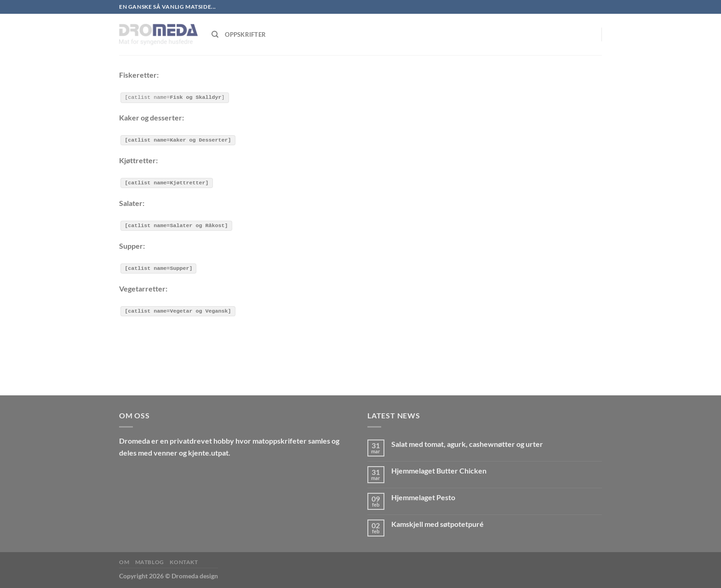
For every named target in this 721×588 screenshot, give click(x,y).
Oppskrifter (245, 34)
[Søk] (215, 34)
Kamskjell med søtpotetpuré (438, 523)
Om (124, 562)
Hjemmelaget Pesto (423, 497)
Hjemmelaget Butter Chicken (439, 470)
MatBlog (150, 562)
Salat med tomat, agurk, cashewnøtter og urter (467, 444)
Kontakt (184, 562)
